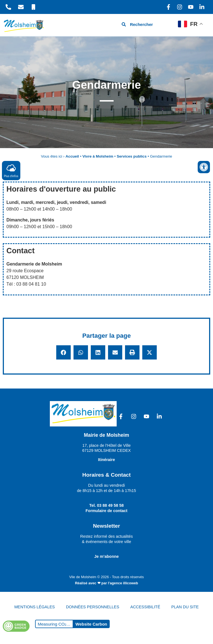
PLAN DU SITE (185, 607)
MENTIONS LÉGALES (35, 607)
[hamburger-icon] (167, 25)
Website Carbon (91, 624)
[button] (63, 353)
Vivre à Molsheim (98, 156)
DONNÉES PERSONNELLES (93, 607)
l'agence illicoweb (123, 583)
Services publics (132, 156)
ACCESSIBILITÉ (145, 607)
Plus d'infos (11, 170)
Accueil (72, 156)
